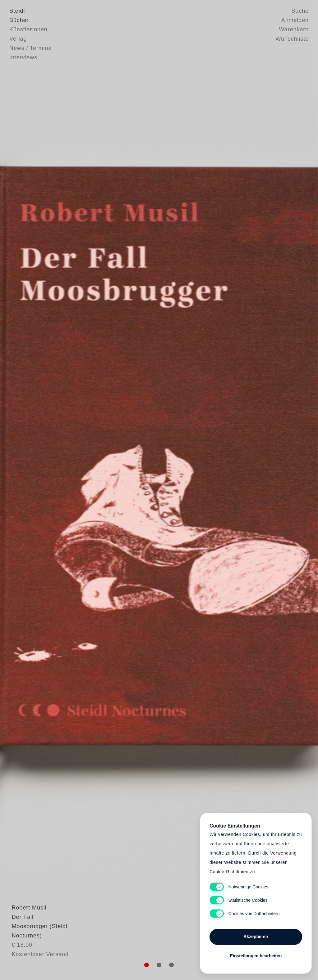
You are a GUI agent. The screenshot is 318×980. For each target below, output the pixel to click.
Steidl (17, 11)
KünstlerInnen (28, 29)
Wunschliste (292, 39)
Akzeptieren (256, 937)
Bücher (19, 20)
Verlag (18, 39)
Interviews (23, 57)
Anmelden (295, 20)
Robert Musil (27, 929)
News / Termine (30, 48)
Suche (300, 11)
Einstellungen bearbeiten (256, 956)
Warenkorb (294, 29)
